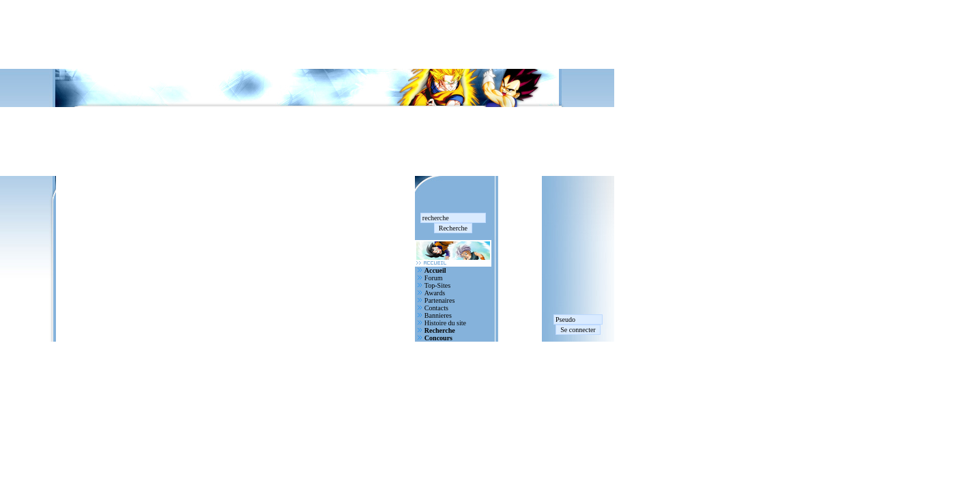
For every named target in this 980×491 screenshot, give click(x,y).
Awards (435, 293)
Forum (434, 278)
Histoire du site (445, 323)
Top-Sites (437, 285)
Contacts (436, 308)
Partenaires (439, 300)
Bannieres (438, 315)
